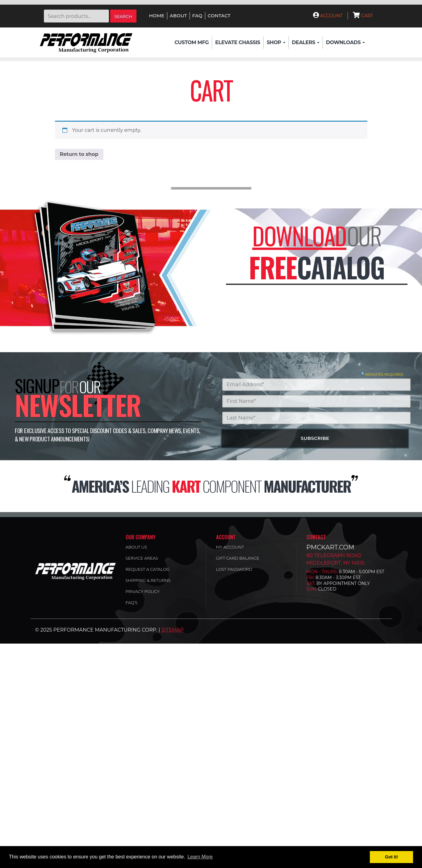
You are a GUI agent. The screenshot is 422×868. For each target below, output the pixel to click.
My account (230, 547)
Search (123, 16)
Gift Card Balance (238, 558)
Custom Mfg (192, 42)
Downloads (345, 43)
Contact (219, 16)
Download (299, 235)
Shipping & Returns (148, 580)
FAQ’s (132, 603)
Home (157, 16)
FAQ (197, 16)
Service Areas (142, 558)
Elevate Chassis (238, 42)
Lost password (234, 569)
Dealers (305, 43)
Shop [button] (276, 43)
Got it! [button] (391, 857)
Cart (363, 16)
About (178, 16)
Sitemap (173, 630)
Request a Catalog (148, 569)
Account (328, 16)
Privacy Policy (143, 591)
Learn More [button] (200, 857)
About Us (136, 547)
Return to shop (79, 154)
